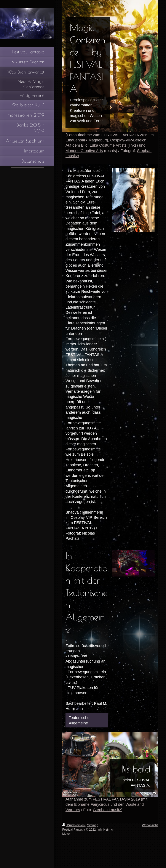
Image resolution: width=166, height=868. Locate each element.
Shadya (72, 512)
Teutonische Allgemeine (79, 720)
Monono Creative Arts (84, 151)
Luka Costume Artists (108, 145)
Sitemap (93, 825)
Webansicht (150, 825)
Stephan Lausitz (107, 810)
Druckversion (74, 825)
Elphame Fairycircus (92, 804)
